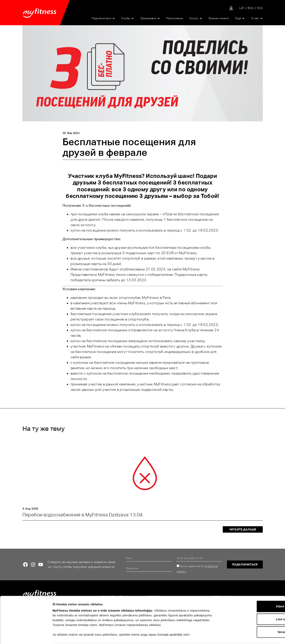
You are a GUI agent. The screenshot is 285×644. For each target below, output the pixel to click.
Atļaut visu (252, 592)
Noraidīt (252, 617)
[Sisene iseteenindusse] (231, 8)
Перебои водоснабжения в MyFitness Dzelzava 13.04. (83, 515)
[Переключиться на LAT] (242, 8)
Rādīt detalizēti (220, 636)
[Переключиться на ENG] (251, 8)
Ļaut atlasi (252, 604)
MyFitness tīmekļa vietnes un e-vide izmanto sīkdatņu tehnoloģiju (102, 596)
